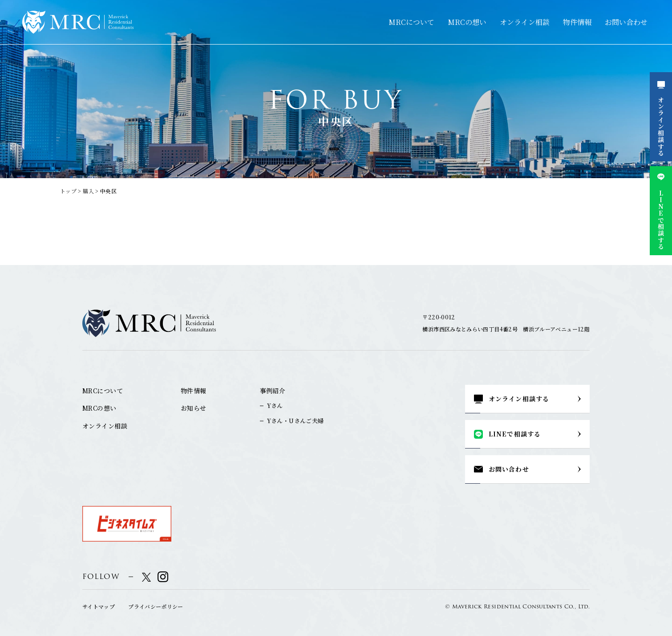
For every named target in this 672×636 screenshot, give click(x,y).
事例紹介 (273, 391)
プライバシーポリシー (156, 606)
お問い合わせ (626, 22)
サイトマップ (99, 606)
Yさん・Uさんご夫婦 (296, 421)
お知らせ (194, 408)
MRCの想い (467, 22)
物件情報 (577, 22)
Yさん (275, 406)
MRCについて (411, 22)
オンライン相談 (525, 22)
